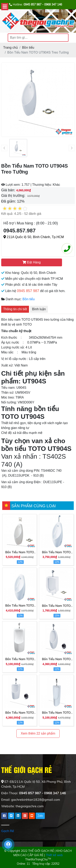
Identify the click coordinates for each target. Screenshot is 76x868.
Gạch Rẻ (8, 831)
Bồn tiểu (29, 299)
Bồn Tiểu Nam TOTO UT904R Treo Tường (56, 552)
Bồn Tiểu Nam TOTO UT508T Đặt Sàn (56, 713)
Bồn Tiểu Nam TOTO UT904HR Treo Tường (20, 606)
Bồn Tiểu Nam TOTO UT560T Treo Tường (56, 659)
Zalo (40, 816)
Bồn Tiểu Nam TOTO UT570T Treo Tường (20, 659)
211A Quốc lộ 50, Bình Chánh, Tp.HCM (34, 237)
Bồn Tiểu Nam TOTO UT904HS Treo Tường (20, 552)
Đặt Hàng (32, 262)
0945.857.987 (20, 231)
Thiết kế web (54, 855)
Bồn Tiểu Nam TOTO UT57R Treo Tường (56, 606)
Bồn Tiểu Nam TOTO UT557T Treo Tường (20, 713)
